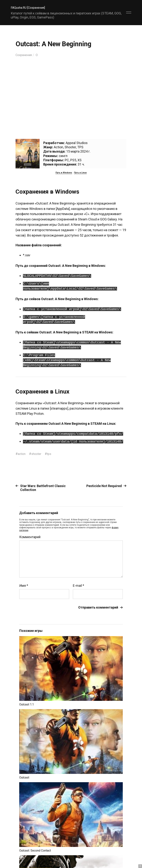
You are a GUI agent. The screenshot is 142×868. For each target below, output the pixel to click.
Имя (24, 586)
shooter (38, 454)
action (22, 454)
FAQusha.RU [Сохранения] (30, 7)
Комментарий (30, 537)
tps (52, 454)
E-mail (78, 586)
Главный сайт (122, 852)
